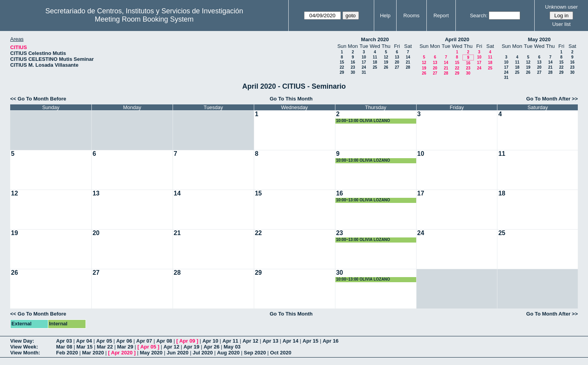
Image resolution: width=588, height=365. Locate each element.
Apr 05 (104, 341)
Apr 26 (211, 347)
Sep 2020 (255, 353)
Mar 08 (64, 347)
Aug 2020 (228, 353)
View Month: (25, 353)
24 (364, 67)
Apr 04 (84, 341)
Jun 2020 (178, 353)
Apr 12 (250, 341)
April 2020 (457, 39)
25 (375, 67)
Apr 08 (164, 341)
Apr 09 (187, 341)
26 (386, 67)
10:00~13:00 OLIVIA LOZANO (363, 121)
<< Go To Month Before (38, 99)
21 (408, 62)
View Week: (24, 347)
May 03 (232, 347)
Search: (479, 16)
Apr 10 (210, 341)
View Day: (22, 341)
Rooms (411, 16)
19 (386, 62)
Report (441, 16)
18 (375, 62)
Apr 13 (270, 341)
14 (408, 57)
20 (397, 62)
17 (364, 62)
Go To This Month (291, 99)
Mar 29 (125, 347)
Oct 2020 (281, 353)
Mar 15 (85, 347)
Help (385, 16)
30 (353, 72)
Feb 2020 (67, 353)
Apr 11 (230, 341)
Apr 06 (124, 341)
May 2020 (539, 39)
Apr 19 (191, 347)
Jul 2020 (203, 353)
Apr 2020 (122, 353)
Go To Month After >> (552, 99)
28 (408, 67)
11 (375, 57)
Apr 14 (290, 341)
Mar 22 (105, 347)
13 (397, 57)
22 (342, 67)
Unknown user (562, 7)
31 (364, 72)
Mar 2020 (93, 353)
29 (342, 72)
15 (342, 62)
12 (386, 57)
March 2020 (375, 39)
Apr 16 (330, 341)
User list (562, 24)
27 (397, 67)
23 (353, 67)
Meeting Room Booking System (144, 19)
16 (353, 62)
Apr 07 (144, 341)
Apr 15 (310, 341)
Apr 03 (64, 341)
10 (364, 57)
